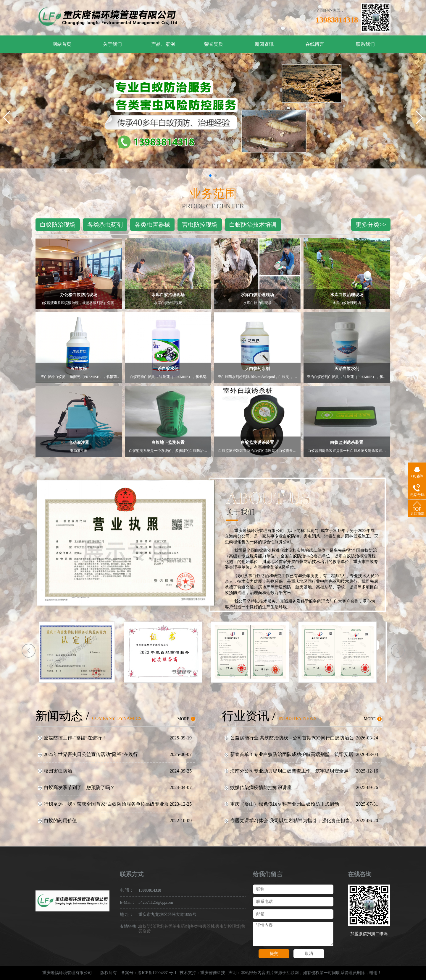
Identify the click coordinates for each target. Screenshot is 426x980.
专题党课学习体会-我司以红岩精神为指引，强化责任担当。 (292, 821)
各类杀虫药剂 (105, 225)
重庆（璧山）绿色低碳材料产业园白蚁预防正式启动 (285, 804)
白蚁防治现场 (58, 225)
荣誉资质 (214, 44)
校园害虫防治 (58, 771)
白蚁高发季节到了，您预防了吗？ (79, 787)
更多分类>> (371, 225)
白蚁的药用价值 (60, 821)
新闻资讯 (264, 44)
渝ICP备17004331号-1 (157, 973)
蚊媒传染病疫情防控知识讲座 (261, 787)
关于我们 (112, 44)
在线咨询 (360, 874)
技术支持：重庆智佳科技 (202, 973)
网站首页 (62, 44)
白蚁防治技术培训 (253, 225)
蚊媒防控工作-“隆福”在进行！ (75, 738)
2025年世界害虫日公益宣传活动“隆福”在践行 (91, 754)
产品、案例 (163, 44)
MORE (183, 719)
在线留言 (315, 44)
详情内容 (293, 934)
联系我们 (365, 44)
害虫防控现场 (200, 225)
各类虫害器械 (152, 225)
